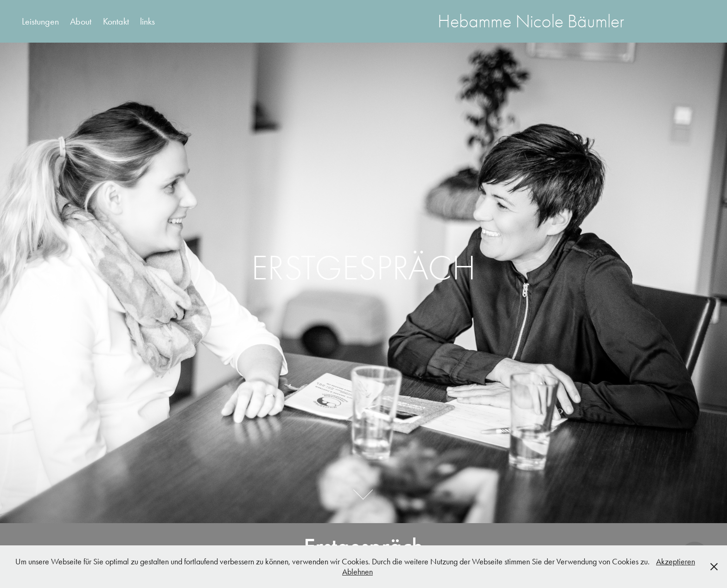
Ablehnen (357, 572)
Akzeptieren (676, 562)
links (147, 21)
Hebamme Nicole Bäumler (531, 21)
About (81, 21)
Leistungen (40, 21)
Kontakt (116, 21)
